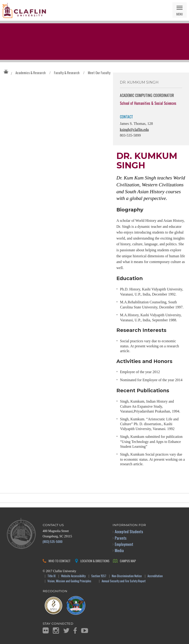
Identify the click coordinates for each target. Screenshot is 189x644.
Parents (121, 538)
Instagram (56, 631)
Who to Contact (59, 561)
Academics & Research (31, 73)
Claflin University (24, 10)
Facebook (75, 631)
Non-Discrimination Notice (127, 576)
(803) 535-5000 (53, 541)
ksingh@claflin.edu (134, 130)
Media (119, 550)
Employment (124, 544)
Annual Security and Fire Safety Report (124, 581)
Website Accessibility (73, 576)
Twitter (66, 631)
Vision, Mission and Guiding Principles (69, 581)
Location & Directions (95, 561)
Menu (180, 14)
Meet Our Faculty (99, 73)
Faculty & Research (67, 73)
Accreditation (155, 576)
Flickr (46, 630)
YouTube (85, 631)
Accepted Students (129, 531)
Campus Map (128, 561)
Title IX (52, 576)
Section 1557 (99, 576)
